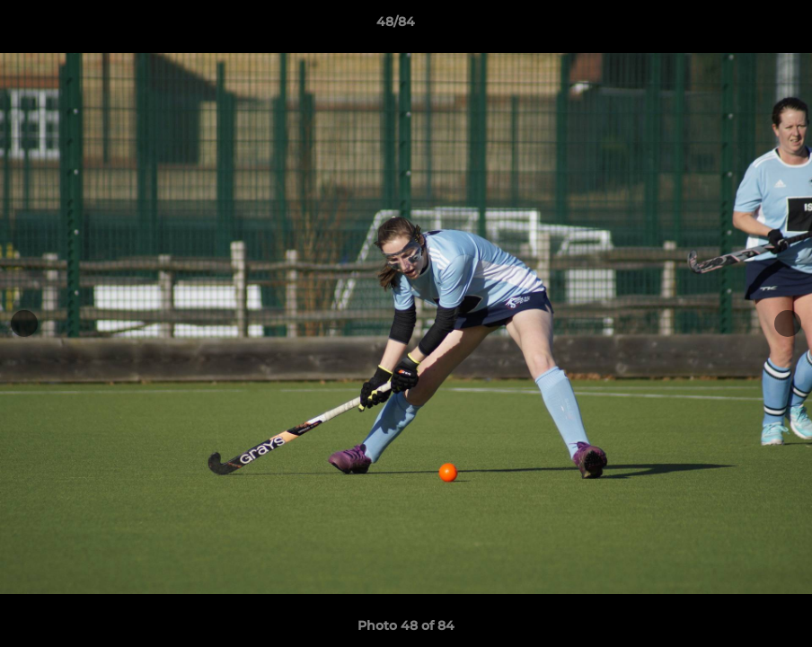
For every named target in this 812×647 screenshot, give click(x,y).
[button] (737, 26)
